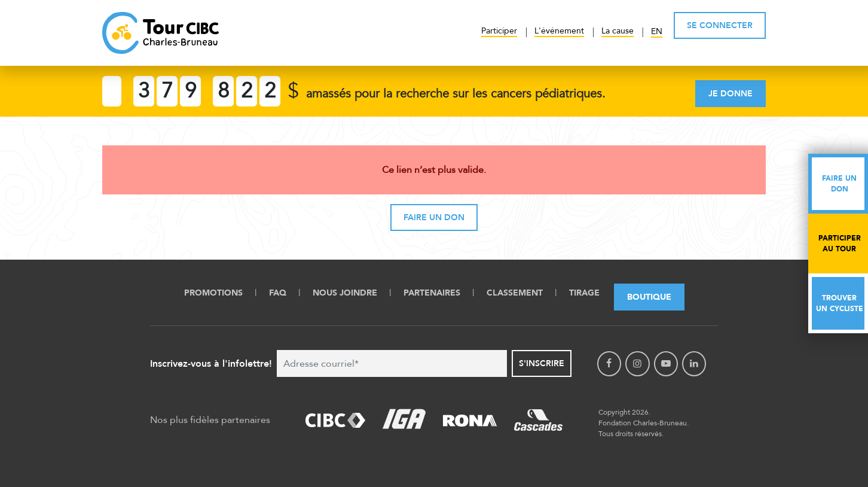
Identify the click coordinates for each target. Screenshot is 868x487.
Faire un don (434, 217)
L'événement (559, 31)
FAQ (278, 293)
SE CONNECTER (720, 25)
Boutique (649, 297)
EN (657, 31)
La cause (618, 31)
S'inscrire (542, 363)
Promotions (213, 293)
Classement (515, 293)
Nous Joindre (345, 293)
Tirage (584, 293)
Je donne (731, 94)
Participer (499, 31)
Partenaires (432, 293)
